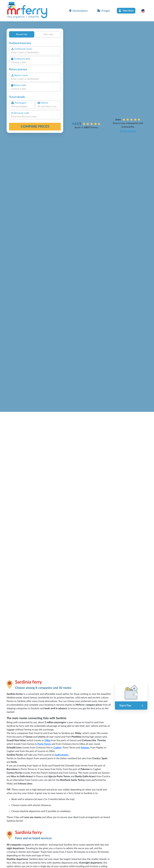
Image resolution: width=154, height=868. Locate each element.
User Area (126, 11)
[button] (145, 11)
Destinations (79, 11)
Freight (103, 11)
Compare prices (35, 127)
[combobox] (35, 53)
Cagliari (57, 748)
